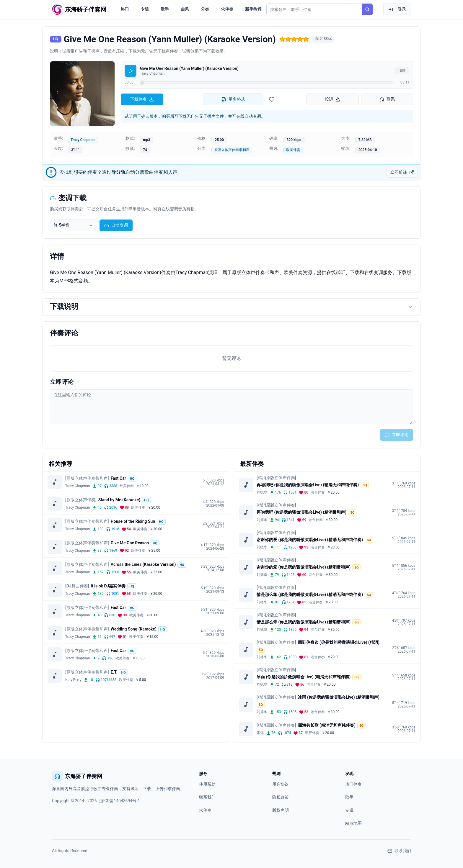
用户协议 (281, 784)
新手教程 (253, 9)
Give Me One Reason (130, 543)
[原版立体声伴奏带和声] (87, 478)
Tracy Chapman (83, 140)
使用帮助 (207, 784)
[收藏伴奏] (272, 99)
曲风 (185, 9)
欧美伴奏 (293, 150)
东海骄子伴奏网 (77, 776)
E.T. (114, 672)
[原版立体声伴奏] (81, 500)
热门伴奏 (353, 784)
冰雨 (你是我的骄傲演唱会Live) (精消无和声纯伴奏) (304, 677)
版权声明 (281, 810)
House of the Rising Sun (133, 521)
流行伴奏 (312, 733)
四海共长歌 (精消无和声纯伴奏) (327, 725)
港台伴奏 (318, 492)
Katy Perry (73, 680)
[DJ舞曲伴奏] (77, 586)
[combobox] (74, 225)
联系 (387, 99)
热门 (125, 9)
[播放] (131, 71)
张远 (260, 733)
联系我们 (207, 797)
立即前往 (402, 172)
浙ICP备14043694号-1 (120, 801)
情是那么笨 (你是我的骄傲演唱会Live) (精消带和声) (304, 622)
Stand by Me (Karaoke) (119, 500)
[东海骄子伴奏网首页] (79, 9)
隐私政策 (281, 797)
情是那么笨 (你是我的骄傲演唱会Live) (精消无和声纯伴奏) (310, 595)
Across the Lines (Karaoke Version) (143, 564)
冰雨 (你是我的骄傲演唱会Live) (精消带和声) (339, 697)
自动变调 (116, 225)
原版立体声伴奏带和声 (232, 150)
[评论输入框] (231, 407)
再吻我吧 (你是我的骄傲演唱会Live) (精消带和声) (301, 512)
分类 (205, 9)
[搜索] (367, 9)
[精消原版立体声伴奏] (276, 478)
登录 (397, 9)
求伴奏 (227, 9)
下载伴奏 (142, 99)
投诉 (332, 99)
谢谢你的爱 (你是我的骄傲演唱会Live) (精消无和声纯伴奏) (310, 540)
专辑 (145, 9)
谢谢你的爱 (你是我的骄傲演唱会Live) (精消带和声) (304, 567)
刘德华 (262, 492)
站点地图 (353, 823)
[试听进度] (267, 83)
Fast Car (118, 478)
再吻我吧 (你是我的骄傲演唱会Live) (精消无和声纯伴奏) (308, 485)
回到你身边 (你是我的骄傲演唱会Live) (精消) (339, 642)
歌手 (165, 9)
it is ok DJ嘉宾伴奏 (108, 586)
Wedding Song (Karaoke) (134, 629)
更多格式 (233, 99)
